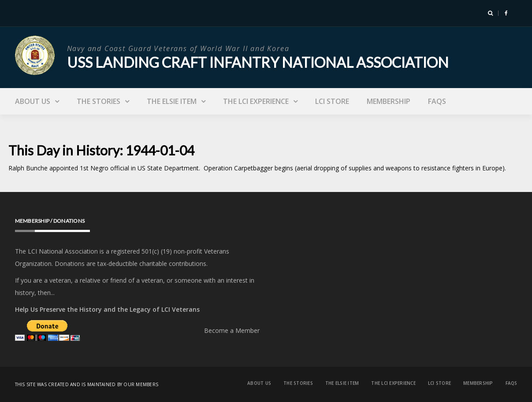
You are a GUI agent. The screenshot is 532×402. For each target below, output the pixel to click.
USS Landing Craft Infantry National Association (258, 62)
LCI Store (332, 101)
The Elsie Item (172, 101)
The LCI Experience (256, 101)
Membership (389, 101)
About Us (33, 101)
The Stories (99, 101)
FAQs (437, 101)
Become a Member (232, 330)
